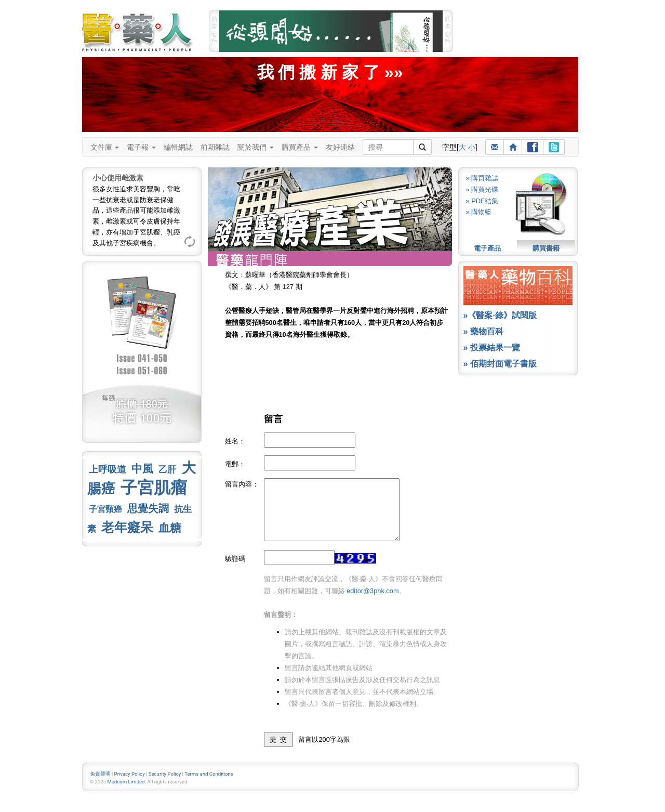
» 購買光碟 (482, 189)
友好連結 (340, 147)
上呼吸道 (108, 469)
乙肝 (167, 469)
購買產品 (300, 147)
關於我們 (256, 147)
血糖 (170, 528)
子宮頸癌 (105, 509)
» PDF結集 (482, 201)
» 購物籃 (479, 212)
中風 (142, 469)
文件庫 (105, 147)
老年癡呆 (127, 527)
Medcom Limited (126, 782)
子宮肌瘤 (154, 488)
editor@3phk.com (373, 591)
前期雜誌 (215, 147)
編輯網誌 (178, 147)
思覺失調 (148, 508)
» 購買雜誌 (482, 178)
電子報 (141, 147)
